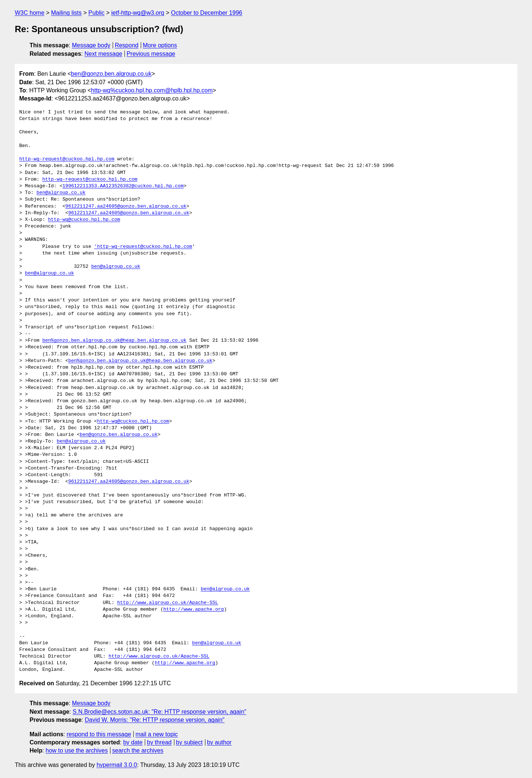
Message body (91, 45)
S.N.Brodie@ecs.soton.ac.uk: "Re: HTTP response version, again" (160, 712)
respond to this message (99, 734)
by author (219, 742)
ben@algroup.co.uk (61, 193)
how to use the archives (77, 750)
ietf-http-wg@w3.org (138, 13)
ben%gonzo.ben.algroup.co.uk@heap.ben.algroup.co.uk (114, 341)
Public (96, 13)
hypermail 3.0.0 (117, 765)
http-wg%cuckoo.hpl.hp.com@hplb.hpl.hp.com (152, 90)
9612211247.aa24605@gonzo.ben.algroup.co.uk (126, 207)
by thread (159, 742)
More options (160, 45)
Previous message (151, 54)
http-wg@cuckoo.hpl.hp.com (84, 220)
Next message (103, 54)
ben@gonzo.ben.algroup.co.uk (111, 74)
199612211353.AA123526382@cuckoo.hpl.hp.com (123, 186)
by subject (189, 742)
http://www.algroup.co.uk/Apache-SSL (168, 603)
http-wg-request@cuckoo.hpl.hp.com (67, 159)
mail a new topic (157, 734)
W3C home (30, 13)
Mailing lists (66, 13)
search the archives (138, 750)
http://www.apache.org (194, 610)
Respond (127, 45)
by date (133, 742)
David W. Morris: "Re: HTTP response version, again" (154, 720)
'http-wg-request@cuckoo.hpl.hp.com (143, 247)
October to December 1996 (207, 13)
